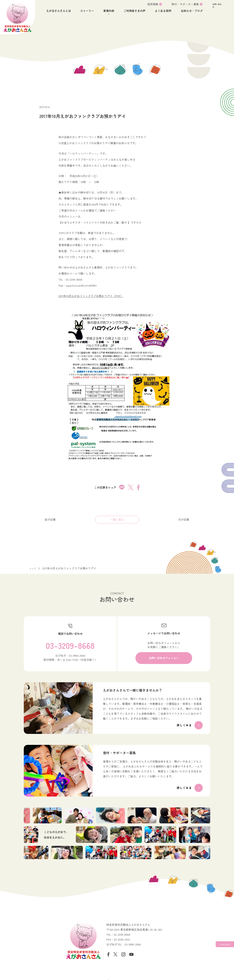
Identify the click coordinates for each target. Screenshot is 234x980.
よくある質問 (163, 11)
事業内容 (109, 11)
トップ (33, 566)
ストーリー (87, 11)
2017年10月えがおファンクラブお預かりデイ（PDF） (91, 294)
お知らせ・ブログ (192, 11)
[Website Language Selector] (225, 944)
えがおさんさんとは (59, 11)
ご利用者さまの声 (135, 11)
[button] (221, 8)
